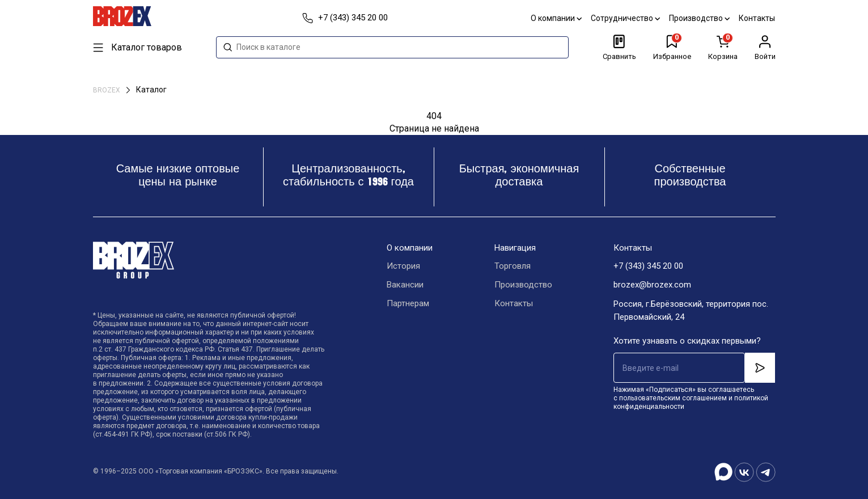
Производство (700, 18)
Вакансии (405, 285)
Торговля (513, 267)
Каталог (151, 90)
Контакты (757, 18)
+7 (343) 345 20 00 (648, 267)
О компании (557, 18)
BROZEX (107, 90)
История (403, 267)
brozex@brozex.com (652, 285)
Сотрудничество (626, 18)
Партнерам (408, 304)
